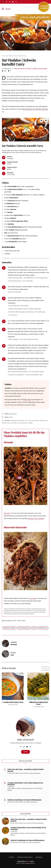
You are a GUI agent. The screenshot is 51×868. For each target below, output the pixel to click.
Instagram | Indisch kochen (6, 2)
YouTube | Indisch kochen (13, 2)
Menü (8, 9)
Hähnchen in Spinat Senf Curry (38, 703)
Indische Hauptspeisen (40, 69)
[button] (46, 121)
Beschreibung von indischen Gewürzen (35, 109)
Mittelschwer (44, 628)
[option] (13, 689)
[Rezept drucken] (41, 121)
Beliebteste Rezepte (10, 628)
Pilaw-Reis (27, 400)
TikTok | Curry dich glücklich (10, 2)
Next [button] (47, 669)
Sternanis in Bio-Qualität (35, 519)
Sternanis (7, 513)
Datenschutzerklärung (25, 857)
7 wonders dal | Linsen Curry (13, 702)
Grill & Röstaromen (24, 628)
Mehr (25, 752)
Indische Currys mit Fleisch (23, 69)
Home (3, 56)
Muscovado (33, 598)
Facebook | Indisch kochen (16, 2)
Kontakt (12, 857)
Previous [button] (44, 669)
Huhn (35, 628)
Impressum (39, 857)
